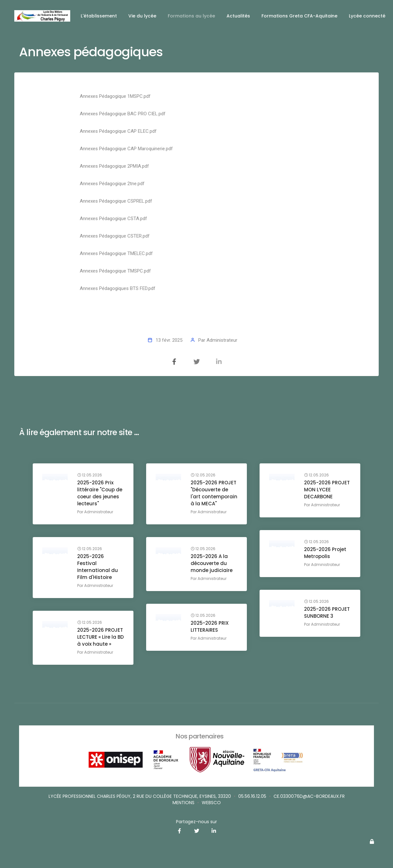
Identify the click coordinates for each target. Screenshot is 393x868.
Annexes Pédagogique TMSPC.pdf (115, 271)
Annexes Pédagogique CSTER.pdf (115, 236)
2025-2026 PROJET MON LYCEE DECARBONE (327, 490)
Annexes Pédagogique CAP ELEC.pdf (118, 131)
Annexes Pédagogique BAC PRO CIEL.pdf (123, 114)
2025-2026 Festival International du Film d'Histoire (98, 567)
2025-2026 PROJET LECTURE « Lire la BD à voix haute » (101, 637)
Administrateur (222, 340)
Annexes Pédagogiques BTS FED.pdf (118, 288)
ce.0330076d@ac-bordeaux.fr (309, 796)
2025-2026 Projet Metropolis (325, 553)
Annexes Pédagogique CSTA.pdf (113, 219)
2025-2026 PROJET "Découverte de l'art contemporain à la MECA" (214, 493)
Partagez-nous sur (196, 822)
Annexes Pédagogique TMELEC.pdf (116, 253)
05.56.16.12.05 (252, 796)
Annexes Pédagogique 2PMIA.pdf (114, 166)
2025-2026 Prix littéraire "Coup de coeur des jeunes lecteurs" (100, 493)
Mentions (183, 803)
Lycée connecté (367, 16)
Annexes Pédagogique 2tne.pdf (112, 184)
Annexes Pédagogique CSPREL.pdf (116, 201)
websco (211, 803)
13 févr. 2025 (169, 340)
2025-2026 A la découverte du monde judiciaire (212, 563)
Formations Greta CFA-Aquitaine (299, 16)
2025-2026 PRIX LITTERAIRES (210, 626)
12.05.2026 (90, 475)
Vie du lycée (142, 16)
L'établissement (99, 16)
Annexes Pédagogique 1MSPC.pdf (115, 96)
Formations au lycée (191, 16)
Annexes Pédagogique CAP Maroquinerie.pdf (126, 149)
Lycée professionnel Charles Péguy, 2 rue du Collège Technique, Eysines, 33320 (140, 796)
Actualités (238, 16)
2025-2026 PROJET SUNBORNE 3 (327, 612)
